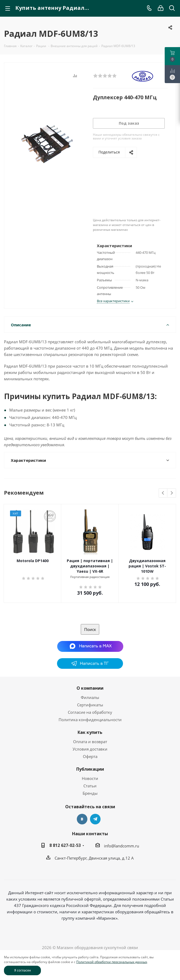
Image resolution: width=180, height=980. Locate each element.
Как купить (90, 732)
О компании (90, 688)
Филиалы (90, 697)
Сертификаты (90, 705)
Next (172, 493)
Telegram (95, 819)
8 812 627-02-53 (65, 845)
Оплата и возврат (90, 742)
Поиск (90, 629)
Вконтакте (82, 819)
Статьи (90, 786)
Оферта (90, 756)
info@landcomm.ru (122, 846)
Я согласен (23, 970)
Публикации (90, 769)
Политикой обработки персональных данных (112, 962)
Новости (90, 778)
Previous (163, 493)
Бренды (90, 793)
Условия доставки (90, 749)
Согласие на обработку (90, 712)
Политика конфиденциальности (90, 720)
